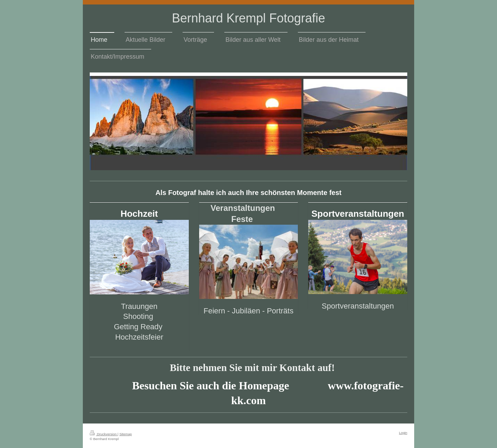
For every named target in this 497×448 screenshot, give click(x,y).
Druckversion (104, 434)
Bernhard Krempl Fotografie (248, 18)
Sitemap (126, 434)
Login (403, 433)
